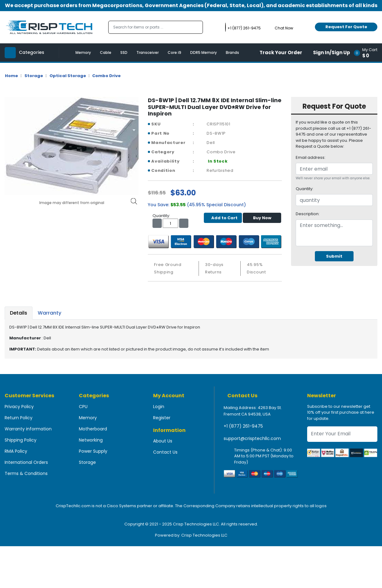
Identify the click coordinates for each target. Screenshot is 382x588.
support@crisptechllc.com (252, 438)
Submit (334, 256)
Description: (308, 214)
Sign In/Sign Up (332, 52)
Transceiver (148, 52)
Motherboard (93, 429)
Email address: (311, 157)
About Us (163, 441)
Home (11, 76)
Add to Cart (223, 218)
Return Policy (19, 418)
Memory (83, 52)
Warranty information (28, 429)
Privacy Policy (19, 407)
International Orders (26, 462)
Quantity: (305, 189)
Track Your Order (281, 52)
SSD (124, 52)
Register (162, 418)
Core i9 (174, 52)
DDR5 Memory (204, 52)
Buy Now (262, 218)
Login (159, 407)
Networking (91, 440)
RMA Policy (16, 451)
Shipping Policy (21, 440)
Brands (232, 52)
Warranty (49, 313)
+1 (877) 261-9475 (243, 426)
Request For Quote (346, 27)
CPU (83, 407)
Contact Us (165, 452)
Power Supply (93, 451)
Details (19, 313)
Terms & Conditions (26, 473)
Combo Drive (106, 76)
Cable (106, 52)
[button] (368, 52)
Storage (34, 76)
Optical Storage (68, 76)
